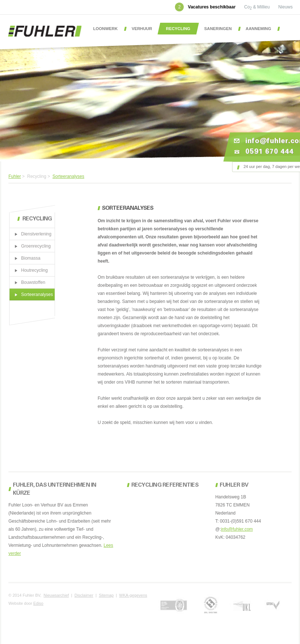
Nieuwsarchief (56, 595)
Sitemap (106, 595)
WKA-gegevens (133, 595)
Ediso (39, 603)
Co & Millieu (258, 7)
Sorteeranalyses (68, 176)
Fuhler (15, 176)
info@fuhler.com (237, 529)
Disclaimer (84, 595)
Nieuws (286, 7)
